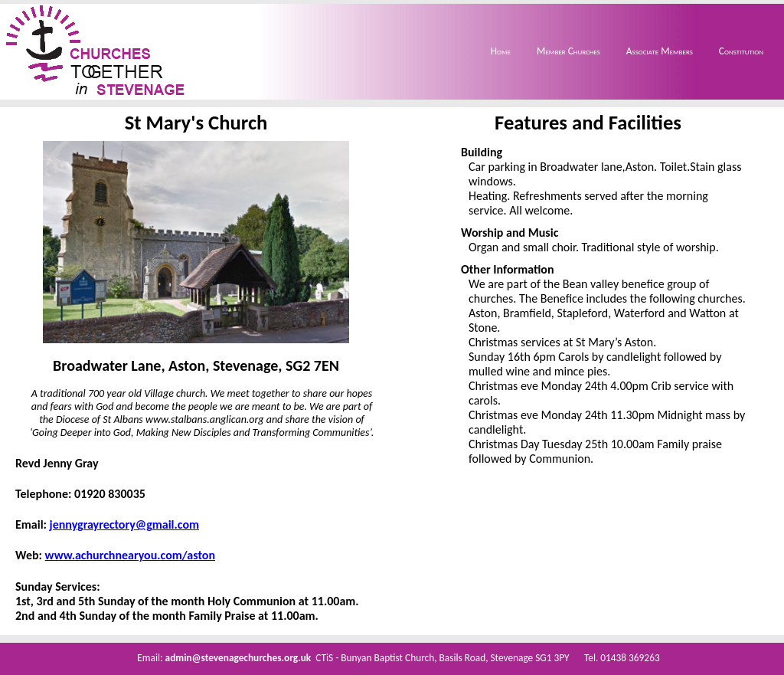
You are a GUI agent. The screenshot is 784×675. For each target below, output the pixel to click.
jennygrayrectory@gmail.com (124, 524)
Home (501, 51)
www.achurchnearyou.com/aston (130, 555)
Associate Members (660, 51)
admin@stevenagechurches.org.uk (238, 658)
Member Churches (568, 51)
